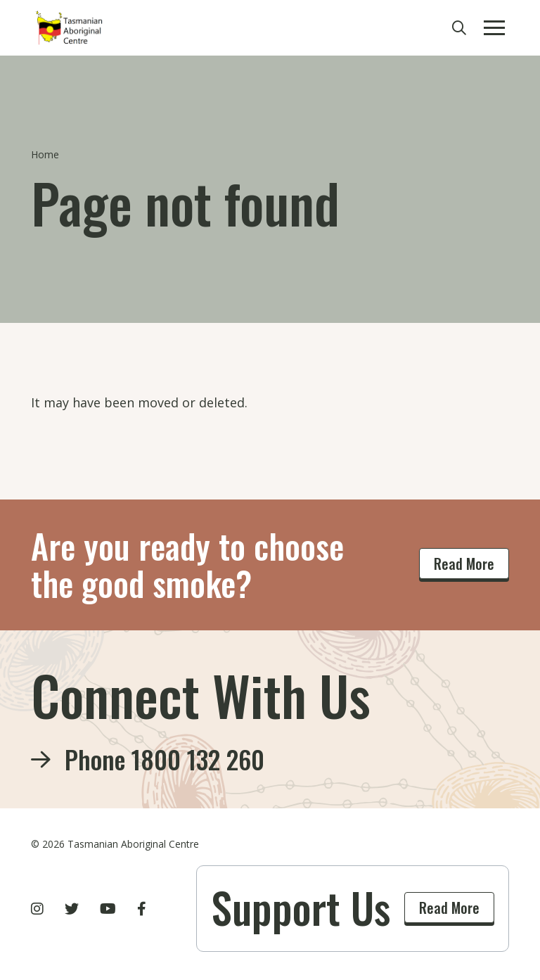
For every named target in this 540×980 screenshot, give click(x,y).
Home (45, 154)
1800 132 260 (198, 759)
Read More (464, 564)
